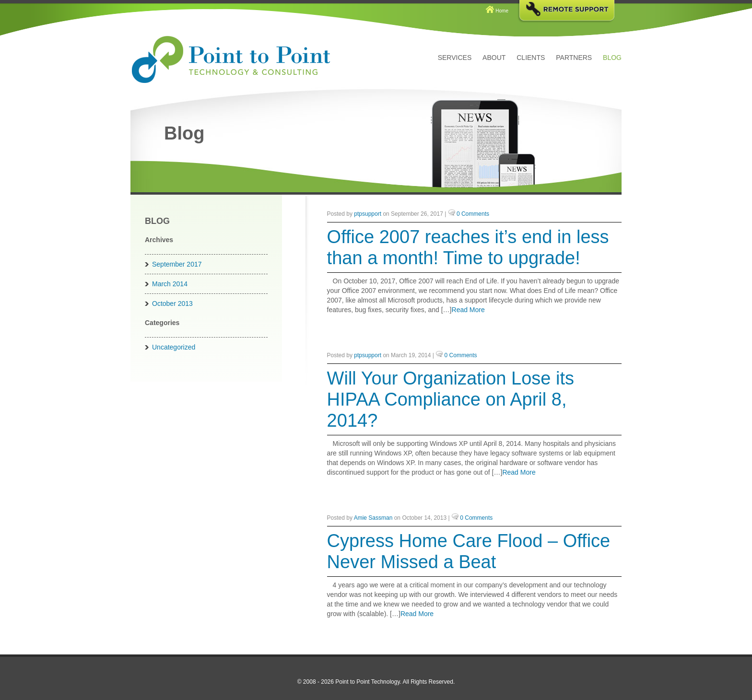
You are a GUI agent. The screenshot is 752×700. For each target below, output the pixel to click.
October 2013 (172, 303)
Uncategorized (174, 347)
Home (502, 11)
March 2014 (170, 284)
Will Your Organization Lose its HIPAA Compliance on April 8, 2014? (451, 399)
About (494, 58)
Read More (468, 310)
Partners (574, 58)
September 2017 (177, 264)
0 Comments (473, 214)
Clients (531, 58)
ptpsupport (368, 214)
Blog (612, 58)
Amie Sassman (373, 518)
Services (455, 58)
